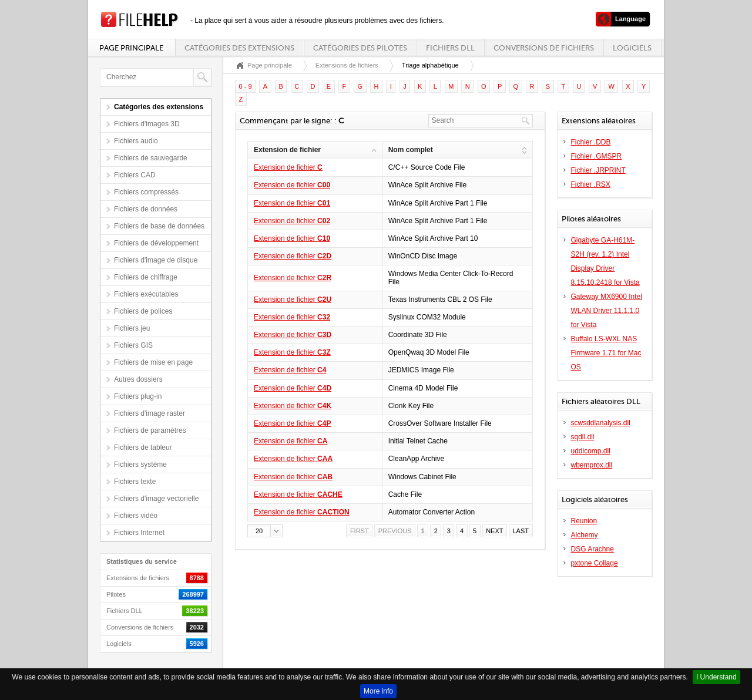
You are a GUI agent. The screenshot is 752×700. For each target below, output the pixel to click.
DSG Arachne (592, 549)
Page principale (131, 48)
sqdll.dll (583, 437)
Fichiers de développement (156, 243)
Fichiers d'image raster (150, 413)
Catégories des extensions (239, 48)
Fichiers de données (146, 209)
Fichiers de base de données (159, 226)
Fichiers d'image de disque (156, 260)
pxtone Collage (595, 563)
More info (378, 691)
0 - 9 (246, 86)
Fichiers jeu (132, 328)
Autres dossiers (138, 379)
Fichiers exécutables (146, 294)
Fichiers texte (135, 482)
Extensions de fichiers (347, 65)
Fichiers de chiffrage (146, 277)
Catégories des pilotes (360, 48)
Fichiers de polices (143, 311)
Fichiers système (140, 465)
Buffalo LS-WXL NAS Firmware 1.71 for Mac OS (606, 353)
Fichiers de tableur (143, 447)
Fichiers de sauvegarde (151, 158)
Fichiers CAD (135, 175)
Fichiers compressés (146, 192)
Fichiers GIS (133, 345)
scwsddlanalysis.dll (601, 423)
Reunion (584, 521)
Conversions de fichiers (544, 48)
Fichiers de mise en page (153, 362)
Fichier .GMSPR (597, 156)
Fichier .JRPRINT (598, 170)
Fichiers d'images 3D (147, 124)
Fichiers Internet (139, 533)
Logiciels (632, 48)
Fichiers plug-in (138, 396)
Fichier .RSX (591, 184)
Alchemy (585, 535)
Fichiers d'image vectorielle (156, 499)
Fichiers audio (136, 141)
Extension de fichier (288, 167)
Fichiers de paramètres (150, 430)
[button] (265, 531)
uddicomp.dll (591, 451)
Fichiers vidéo (136, 516)
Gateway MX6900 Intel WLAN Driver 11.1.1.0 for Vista (607, 311)
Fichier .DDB (591, 142)
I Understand (716, 677)
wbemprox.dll (592, 465)
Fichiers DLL (450, 48)
